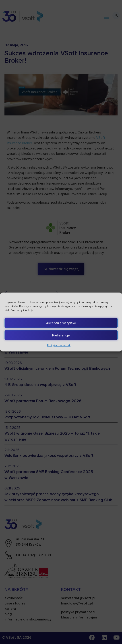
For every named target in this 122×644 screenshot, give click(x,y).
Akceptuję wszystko (61, 323)
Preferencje (61, 335)
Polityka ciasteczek (59, 345)
